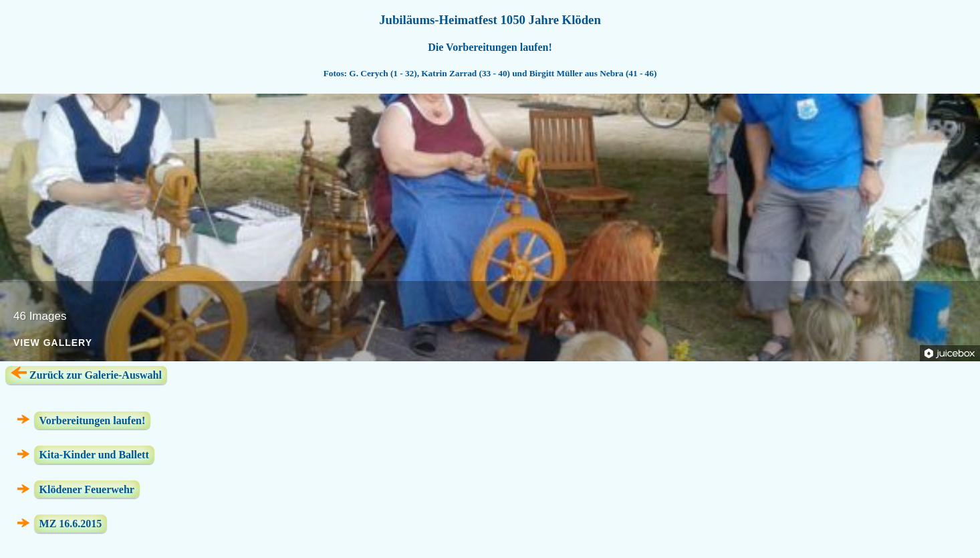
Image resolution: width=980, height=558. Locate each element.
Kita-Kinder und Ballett (94, 455)
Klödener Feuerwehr (87, 489)
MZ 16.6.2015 (71, 524)
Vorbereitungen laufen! (93, 420)
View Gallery (53, 343)
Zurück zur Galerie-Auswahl (86, 374)
